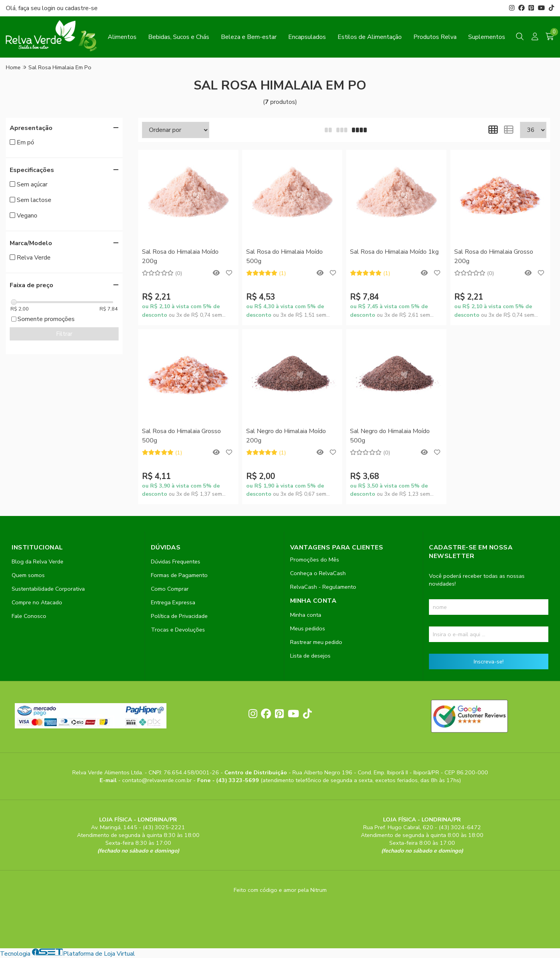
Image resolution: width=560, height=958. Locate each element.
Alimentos (122, 37)
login (49, 8)
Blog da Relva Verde (38, 561)
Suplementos (487, 37)
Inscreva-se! (489, 661)
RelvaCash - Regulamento (323, 587)
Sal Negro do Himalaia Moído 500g (390, 436)
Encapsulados (307, 37)
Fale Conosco (29, 616)
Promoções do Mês (315, 560)
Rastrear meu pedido (316, 642)
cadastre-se (81, 8)
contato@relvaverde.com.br (158, 780)
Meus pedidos (308, 628)
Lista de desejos (310, 656)
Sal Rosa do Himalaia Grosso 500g (181, 436)
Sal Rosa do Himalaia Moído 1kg (394, 252)
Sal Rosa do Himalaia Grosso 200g (494, 256)
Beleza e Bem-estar (249, 37)
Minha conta (306, 615)
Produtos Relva (435, 37)
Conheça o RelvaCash (318, 573)
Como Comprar (170, 589)
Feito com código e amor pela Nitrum (280, 890)
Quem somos (28, 575)
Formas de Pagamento (179, 575)
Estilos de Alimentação (370, 37)
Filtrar (64, 334)
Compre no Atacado (37, 602)
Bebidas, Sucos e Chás (179, 37)
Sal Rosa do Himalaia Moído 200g (180, 256)
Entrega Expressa (173, 602)
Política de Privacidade (179, 616)
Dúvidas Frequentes (176, 561)
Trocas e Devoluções (178, 630)
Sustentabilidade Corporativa (48, 589)
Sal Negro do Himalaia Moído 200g (286, 436)
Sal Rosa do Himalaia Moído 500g (284, 256)
